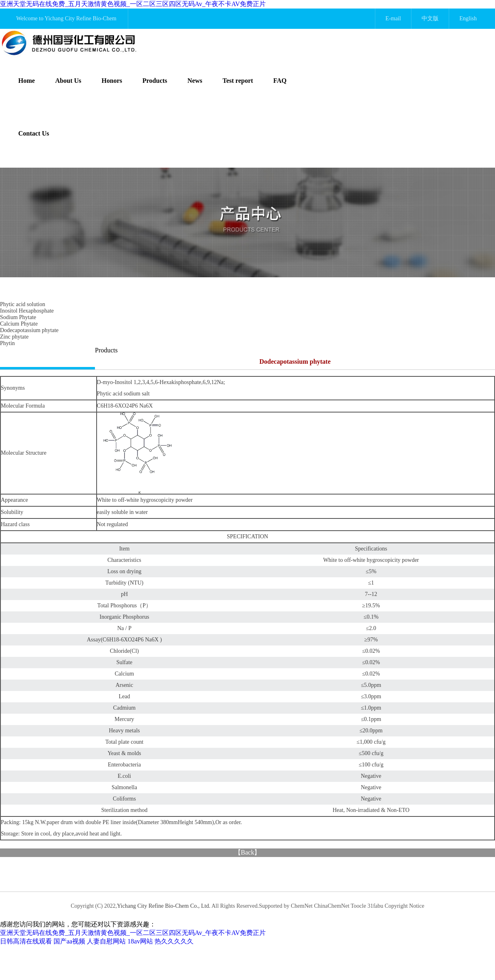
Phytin (8, 343)
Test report (238, 81)
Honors (112, 81)
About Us (68, 81)
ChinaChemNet (332, 906)
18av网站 (140, 941)
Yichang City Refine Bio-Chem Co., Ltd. (164, 906)
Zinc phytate (14, 337)
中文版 (430, 18)
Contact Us (34, 133)
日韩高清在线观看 (26, 941)
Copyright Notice (405, 906)
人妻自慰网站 (106, 941)
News (195, 81)
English (468, 18)
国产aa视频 (69, 941)
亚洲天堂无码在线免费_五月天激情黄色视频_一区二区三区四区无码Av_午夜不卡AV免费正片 (133, 4)
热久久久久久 (174, 941)
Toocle (358, 906)
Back (248, 852)
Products (155, 81)
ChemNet (302, 906)
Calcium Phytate (19, 324)
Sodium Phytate (18, 317)
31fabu (376, 906)
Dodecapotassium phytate (29, 330)
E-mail (393, 18)
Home (27, 81)
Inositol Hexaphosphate (27, 311)
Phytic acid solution (23, 304)
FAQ (280, 81)
